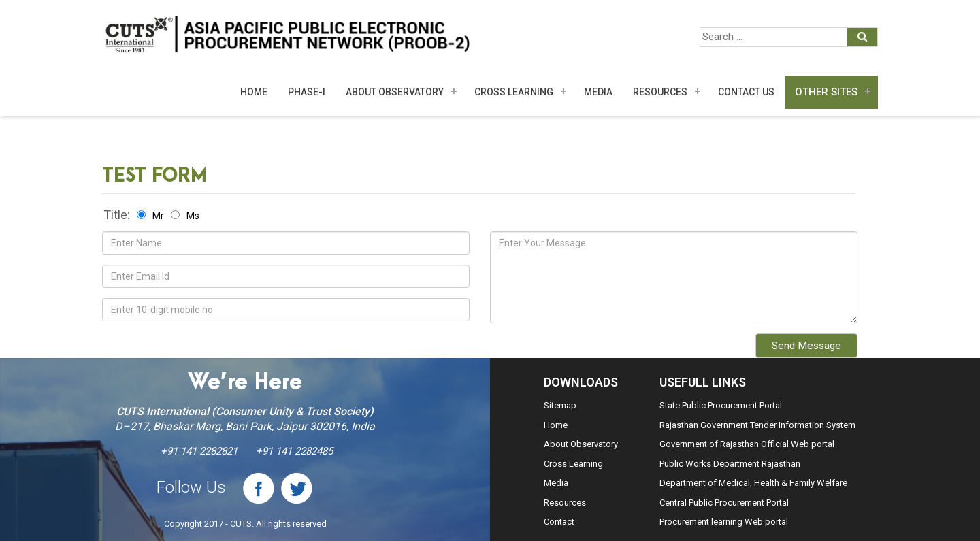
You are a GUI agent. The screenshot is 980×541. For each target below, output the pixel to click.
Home (254, 92)
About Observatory (395, 92)
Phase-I (307, 92)
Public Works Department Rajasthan (730, 464)
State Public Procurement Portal (721, 405)
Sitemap (560, 405)
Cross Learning (514, 92)
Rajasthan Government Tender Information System (757, 425)
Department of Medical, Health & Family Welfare (753, 483)
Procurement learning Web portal (724, 522)
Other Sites (826, 92)
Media (556, 483)
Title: (117, 215)
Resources (660, 92)
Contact (559, 522)
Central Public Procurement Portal (724, 503)
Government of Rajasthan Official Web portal (747, 444)
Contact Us (746, 92)
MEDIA (598, 92)
